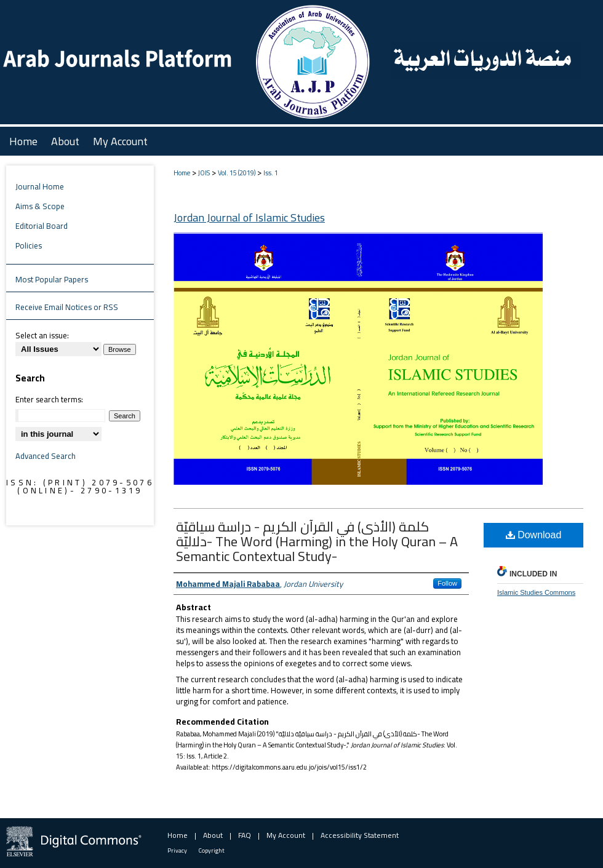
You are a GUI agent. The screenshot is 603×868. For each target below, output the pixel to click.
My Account (286, 835)
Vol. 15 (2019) (237, 173)
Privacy (177, 850)
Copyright (212, 850)
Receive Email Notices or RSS (67, 307)
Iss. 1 (271, 173)
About (213, 835)
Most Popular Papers (52, 279)
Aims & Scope (40, 206)
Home (182, 173)
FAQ (245, 835)
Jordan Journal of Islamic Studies (249, 217)
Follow (447, 583)
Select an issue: (42, 335)
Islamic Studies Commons (536, 592)
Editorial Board (42, 226)
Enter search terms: (49, 399)
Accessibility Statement (360, 835)
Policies (29, 245)
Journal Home (40, 186)
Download (534, 535)
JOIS (204, 173)
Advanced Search (46, 456)
